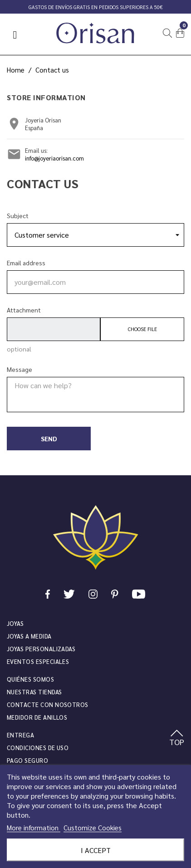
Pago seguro (27, 760)
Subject (18, 215)
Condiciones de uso (38, 748)
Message (20, 369)
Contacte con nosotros (48, 705)
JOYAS (15, 623)
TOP (177, 738)
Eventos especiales (38, 661)
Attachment (24, 310)
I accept (96, 850)
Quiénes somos (30, 679)
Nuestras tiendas (34, 692)
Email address (26, 263)
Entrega (20, 735)
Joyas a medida (29, 636)
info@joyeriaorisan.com (54, 158)
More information (34, 827)
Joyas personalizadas (41, 649)
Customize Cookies (93, 827)
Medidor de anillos (37, 717)
